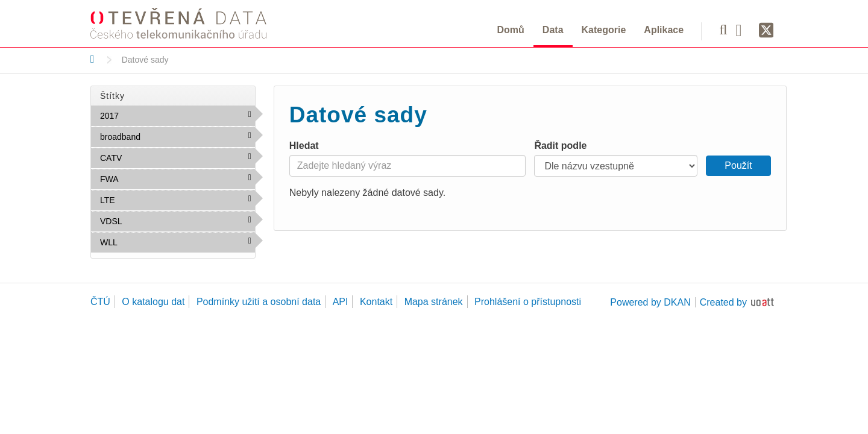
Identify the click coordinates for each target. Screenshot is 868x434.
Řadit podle (560, 146)
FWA (144, 178)
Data (553, 30)
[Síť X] (766, 31)
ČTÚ (100, 302)
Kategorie (604, 30)
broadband (166, 136)
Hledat (304, 146)
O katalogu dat (153, 302)
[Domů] (93, 59)
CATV (148, 157)
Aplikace (664, 30)
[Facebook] (743, 30)
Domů (511, 30)
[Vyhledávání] (723, 30)
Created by (723, 302)
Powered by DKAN (650, 302)
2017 (145, 115)
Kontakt (376, 302)
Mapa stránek (434, 302)
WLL (143, 242)
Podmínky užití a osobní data (259, 302)
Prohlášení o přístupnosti (528, 302)
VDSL (148, 221)
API (341, 302)
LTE (141, 200)
